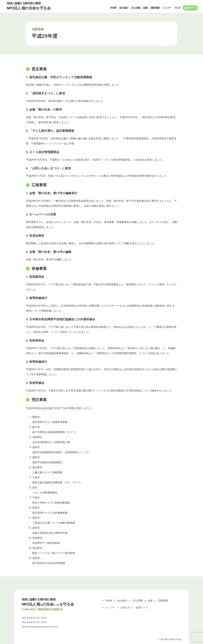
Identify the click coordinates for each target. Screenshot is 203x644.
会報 (145, 8)
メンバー (167, 8)
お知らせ (125, 608)
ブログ (177, 8)
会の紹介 (124, 8)
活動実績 (155, 8)
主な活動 (136, 8)
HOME (113, 8)
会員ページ (190, 8)
